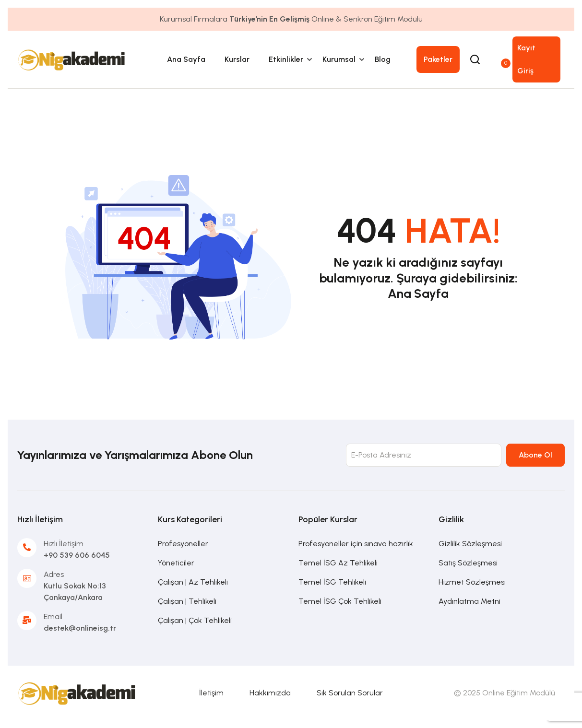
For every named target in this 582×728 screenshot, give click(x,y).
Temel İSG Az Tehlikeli (338, 563)
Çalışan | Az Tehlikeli (193, 582)
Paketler (438, 59)
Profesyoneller (183, 544)
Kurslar (237, 59)
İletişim (211, 693)
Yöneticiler (176, 563)
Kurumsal (339, 59)
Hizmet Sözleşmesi (472, 582)
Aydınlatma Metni (469, 601)
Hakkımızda (270, 693)
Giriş (525, 71)
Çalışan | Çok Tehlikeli (195, 620)
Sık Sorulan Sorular (350, 693)
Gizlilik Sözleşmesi (470, 544)
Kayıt (526, 48)
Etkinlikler (286, 59)
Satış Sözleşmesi (468, 563)
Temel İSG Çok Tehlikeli (340, 601)
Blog (383, 59)
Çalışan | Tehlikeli (187, 601)
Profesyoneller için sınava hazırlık (356, 544)
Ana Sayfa (186, 59)
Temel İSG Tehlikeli (332, 582)
